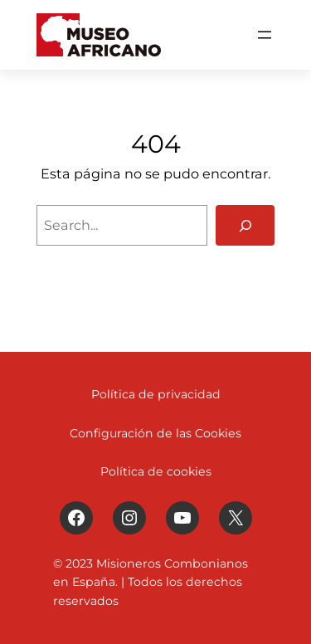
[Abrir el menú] (265, 35)
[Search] (245, 225)
